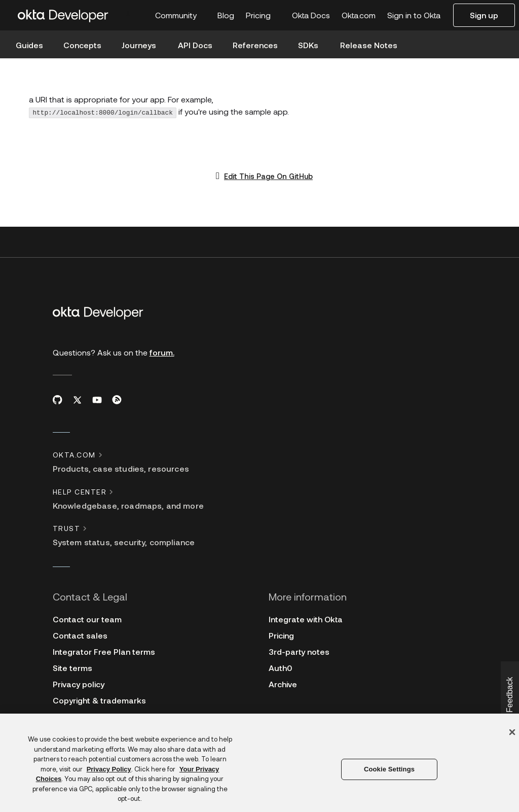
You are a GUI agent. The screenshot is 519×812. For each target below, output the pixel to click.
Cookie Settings (389, 769)
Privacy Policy (109, 769)
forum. (162, 352)
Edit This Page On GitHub (268, 176)
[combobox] (134, 13)
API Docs (195, 45)
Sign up (484, 15)
